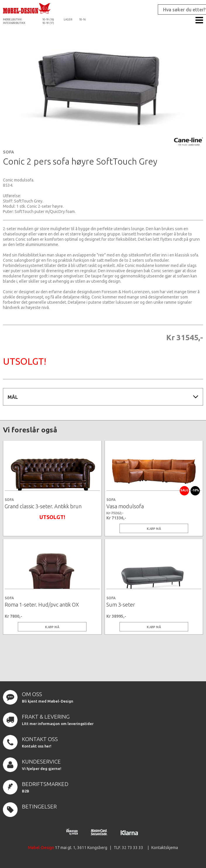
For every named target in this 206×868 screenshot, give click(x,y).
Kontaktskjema (165, 848)
